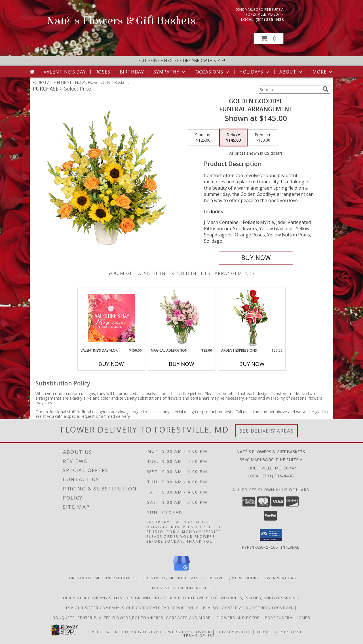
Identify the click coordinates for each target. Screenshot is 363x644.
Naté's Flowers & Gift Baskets (121, 21)
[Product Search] (290, 89)
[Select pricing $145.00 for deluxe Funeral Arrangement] (233, 138)
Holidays (255, 72)
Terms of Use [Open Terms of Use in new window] (199, 635)
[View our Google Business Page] (181, 571)
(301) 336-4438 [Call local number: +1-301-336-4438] (270, 19)
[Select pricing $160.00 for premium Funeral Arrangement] (263, 138)
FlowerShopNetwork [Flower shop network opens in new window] (186, 632)
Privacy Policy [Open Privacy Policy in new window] (234, 632)
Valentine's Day (65, 72)
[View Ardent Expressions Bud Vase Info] (252, 318)
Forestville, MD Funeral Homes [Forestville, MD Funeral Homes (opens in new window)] (101, 578)
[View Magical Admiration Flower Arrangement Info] (182, 318)
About (291, 72)
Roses (103, 72)
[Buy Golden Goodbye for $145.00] (256, 258)
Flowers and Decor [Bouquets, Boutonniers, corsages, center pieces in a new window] (239, 617)
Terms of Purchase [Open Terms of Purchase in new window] (280, 632)
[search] (326, 89)
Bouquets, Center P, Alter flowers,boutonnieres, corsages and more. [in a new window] (133, 617)
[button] (269, 38)
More (323, 72)
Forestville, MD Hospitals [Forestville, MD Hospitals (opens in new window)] (170, 578)
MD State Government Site (181, 588)
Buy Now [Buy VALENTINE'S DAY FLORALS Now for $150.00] (111, 364)
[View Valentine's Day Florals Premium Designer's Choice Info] (111, 318)
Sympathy (170, 72)
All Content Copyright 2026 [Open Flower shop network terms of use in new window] (125, 632)
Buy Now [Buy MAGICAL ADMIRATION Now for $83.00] (181, 364)
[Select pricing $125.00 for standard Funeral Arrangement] (203, 138)
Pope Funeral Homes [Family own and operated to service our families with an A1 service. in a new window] (288, 617)
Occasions (213, 72)
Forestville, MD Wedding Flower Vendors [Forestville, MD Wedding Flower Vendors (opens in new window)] (250, 578)
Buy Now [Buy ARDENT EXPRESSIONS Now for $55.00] (252, 364)
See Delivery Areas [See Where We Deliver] (267, 431)
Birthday (132, 72)
